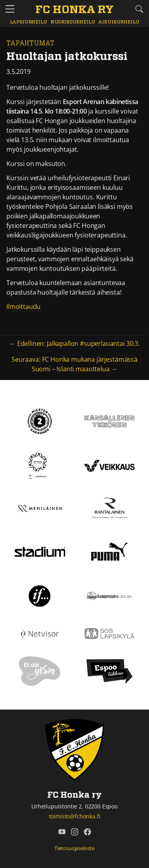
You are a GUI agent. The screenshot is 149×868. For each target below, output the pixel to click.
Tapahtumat (30, 43)
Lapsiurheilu (29, 22)
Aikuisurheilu (119, 22)
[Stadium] (40, 551)
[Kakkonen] (40, 420)
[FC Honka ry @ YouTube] (62, 832)
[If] (40, 595)
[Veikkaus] (110, 465)
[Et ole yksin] (40, 671)
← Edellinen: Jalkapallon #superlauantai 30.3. (74, 343)
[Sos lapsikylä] (110, 633)
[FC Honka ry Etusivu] (74, 10)
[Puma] (109, 551)
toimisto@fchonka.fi (75, 816)
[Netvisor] (40, 633)
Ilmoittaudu (23, 307)
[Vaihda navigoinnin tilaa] (10, 9)
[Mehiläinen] (40, 508)
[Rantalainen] (110, 508)
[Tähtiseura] (40, 465)
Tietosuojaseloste (74, 848)
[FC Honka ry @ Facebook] (87, 832)
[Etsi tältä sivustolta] (139, 9)
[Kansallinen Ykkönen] (110, 420)
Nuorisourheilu (73, 22)
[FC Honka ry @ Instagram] (75, 832)
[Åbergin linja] (110, 595)
